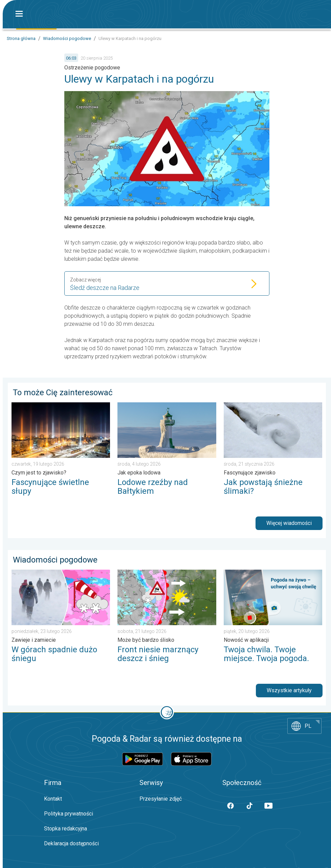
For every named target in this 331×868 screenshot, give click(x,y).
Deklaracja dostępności (71, 843)
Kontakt (53, 799)
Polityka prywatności (69, 814)
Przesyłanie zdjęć (161, 799)
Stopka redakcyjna (65, 829)
